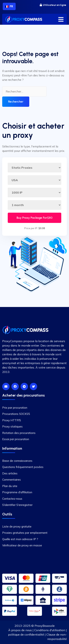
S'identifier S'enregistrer (17, 505)
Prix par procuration (15, 408)
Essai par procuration (16, 439)
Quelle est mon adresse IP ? (20, 539)
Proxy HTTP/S (12, 420)
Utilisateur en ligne (53, 5)
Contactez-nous (12, 499)
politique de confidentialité (26, 634)
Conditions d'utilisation (50, 630)
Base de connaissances (17, 461)
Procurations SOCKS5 (16, 414)
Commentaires (11, 480)
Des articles (10, 473)
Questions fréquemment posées (23, 467)
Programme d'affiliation (17, 492)
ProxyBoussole (45, 626)
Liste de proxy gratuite (17, 527)
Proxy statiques (12, 426)
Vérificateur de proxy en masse (22, 545)
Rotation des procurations (19, 433)
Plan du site (10, 486)
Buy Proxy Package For (34, 218)
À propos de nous (20, 630)
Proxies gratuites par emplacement (25, 533)
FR (9, 6)
